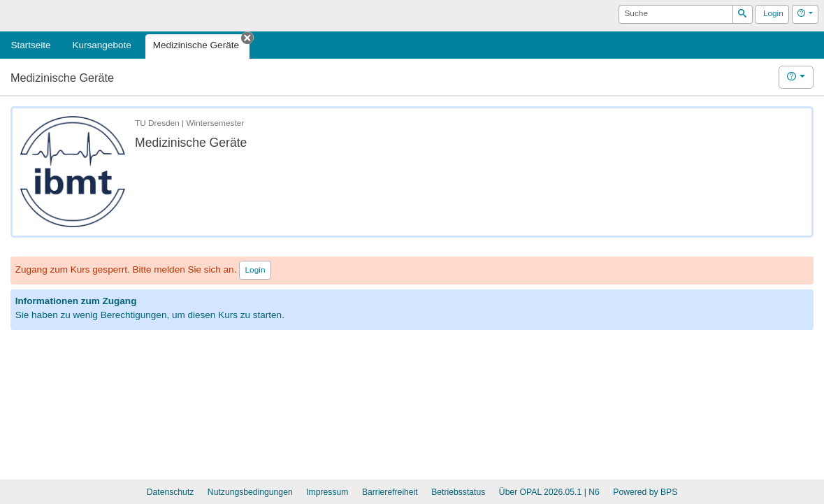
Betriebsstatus (458, 492)
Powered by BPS (645, 492)
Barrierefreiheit (390, 492)
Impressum (327, 492)
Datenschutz (171, 492)
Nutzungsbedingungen (250, 492)
